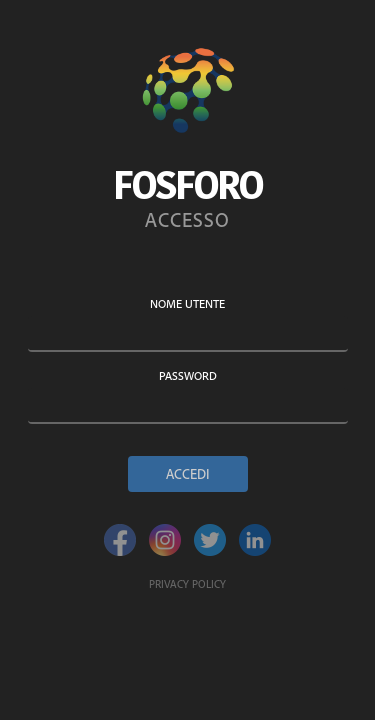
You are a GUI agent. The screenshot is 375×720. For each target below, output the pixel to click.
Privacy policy (187, 584)
